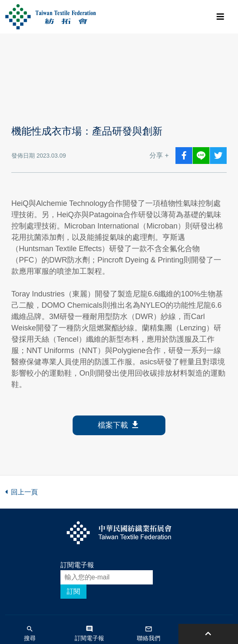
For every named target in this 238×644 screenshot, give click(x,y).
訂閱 (73, 591)
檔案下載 (119, 425)
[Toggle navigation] (220, 17)
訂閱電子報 (77, 565)
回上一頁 (21, 492)
